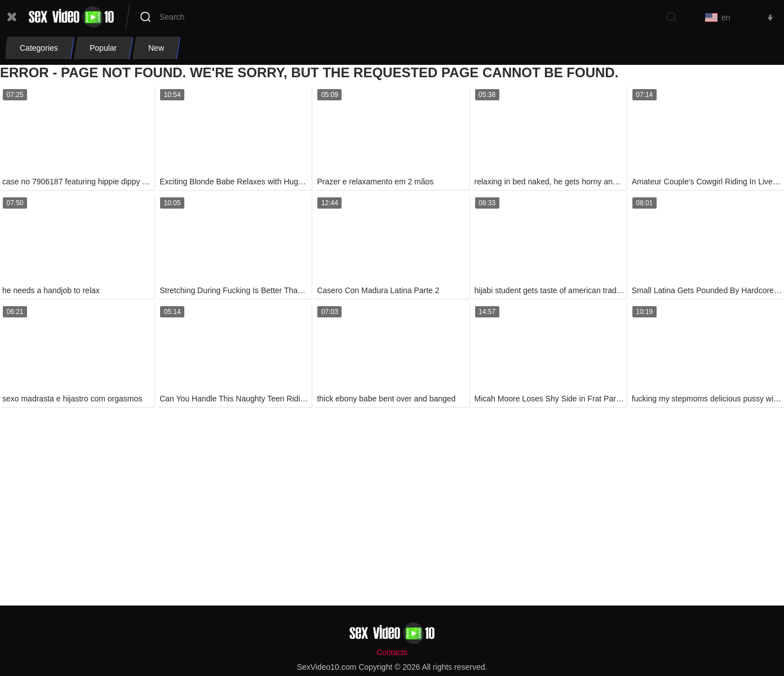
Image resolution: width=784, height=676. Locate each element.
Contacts (392, 652)
